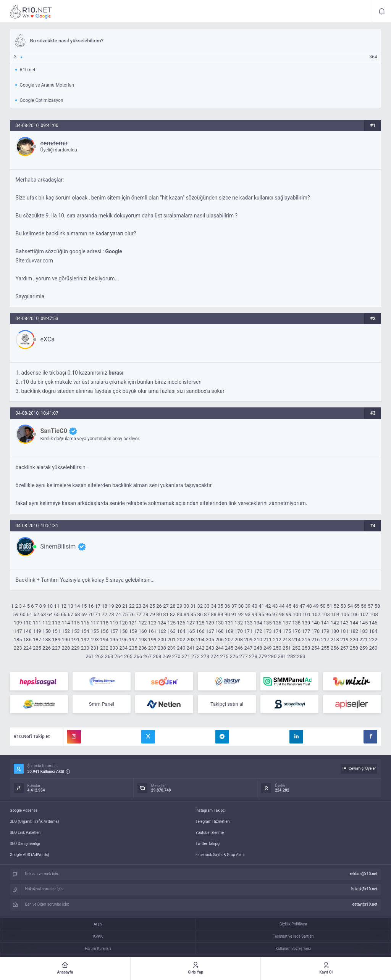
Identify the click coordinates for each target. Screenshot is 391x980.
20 (118, 606)
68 (77, 614)
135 (268, 623)
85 (193, 614)
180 (335, 631)
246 (239, 648)
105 (345, 614)
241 (191, 648)
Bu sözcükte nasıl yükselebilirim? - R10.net (31, 11)
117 (95, 623)
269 (167, 656)
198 (143, 640)
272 (195, 656)
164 (181, 631)
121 (133, 623)
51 (330, 606)
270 (176, 656)
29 (180, 606)
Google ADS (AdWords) (30, 855)
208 (239, 640)
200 (162, 640)
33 (207, 606)
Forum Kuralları (98, 949)
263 (109, 656)
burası (116, 373)
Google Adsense (24, 810)
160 (143, 631)
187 (37, 640)
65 (57, 614)
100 (297, 614)
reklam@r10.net (364, 874)
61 (30, 614)
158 (123, 631)
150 (47, 631)
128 (200, 623)
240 (181, 648)
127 (191, 623)
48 (309, 606)
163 (171, 631)
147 (18, 631)
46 (295, 606)
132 (239, 623)
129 (210, 623)
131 (229, 623)
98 (282, 614)
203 (191, 640)
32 (200, 606)
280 (272, 656)
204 (200, 640)
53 (343, 606)
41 (261, 606)
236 (143, 648)
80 (159, 614)
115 (76, 623)
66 (64, 614)
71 (98, 614)
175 (287, 631)
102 (316, 614)
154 (85, 631)
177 (306, 631)
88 (214, 614)
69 (84, 614)
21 (125, 606)
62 (36, 614)
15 (84, 606)
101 (307, 614)
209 (248, 640)
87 (207, 614)
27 (166, 606)
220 (354, 640)
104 (335, 614)
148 (27, 631)
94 (254, 614)
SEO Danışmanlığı (25, 844)
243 (210, 648)
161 (152, 631)
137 (287, 623)
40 (254, 606)
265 (128, 656)
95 (261, 614)
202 (181, 640)
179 (325, 631)
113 (56, 623)
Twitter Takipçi (208, 844)
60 (23, 614)
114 (66, 623)
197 (133, 640)
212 (277, 640)
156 (104, 631)
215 (306, 640)
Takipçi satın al (227, 704)
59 (16, 614)
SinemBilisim (58, 546)
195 (114, 640)
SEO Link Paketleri (25, 833)
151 (56, 631)
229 (76, 648)
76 (132, 614)
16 (91, 606)
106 (354, 614)
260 (373, 648)
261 (90, 656)
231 (95, 648)
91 (234, 614)
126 (181, 623)
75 (125, 614)
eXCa (48, 340)
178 (315, 631)
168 (220, 631)
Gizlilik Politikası (293, 924)
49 (316, 606)
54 (350, 606)
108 (374, 614)
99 (289, 614)
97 (275, 614)
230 (85, 648)
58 (377, 606)
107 (364, 614)
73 (111, 614)
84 (187, 614)
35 (221, 606)
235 (133, 648)
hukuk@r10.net (364, 889)
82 (173, 614)
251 (287, 648)
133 (248, 623)
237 (152, 648)
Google (114, 251)
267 (147, 656)
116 (85, 623)
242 (200, 648)
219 (344, 640)
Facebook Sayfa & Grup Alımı (220, 855)
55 (357, 606)
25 (152, 606)
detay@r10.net (365, 904)
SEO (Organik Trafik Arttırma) (35, 821)
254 (315, 648)
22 (132, 606)
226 (47, 648)
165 (191, 631)
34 (214, 606)
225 (37, 648)
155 (95, 631)
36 (227, 606)
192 (85, 640)
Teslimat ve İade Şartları (293, 936)
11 (57, 606)
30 (187, 606)
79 (152, 614)
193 (95, 640)
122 (143, 623)
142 (335, 623)
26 (159, 606)
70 (91, 614)
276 (234, 656)
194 (104, 640)
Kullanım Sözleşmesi (293, 949)
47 (302, 606)
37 (234, 606)
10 (50, 606)
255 (325, 648)
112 (47, 623)
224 (27, 648)
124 (162, 623)
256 (335, 648)
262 (99, 656)
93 (248, 614)
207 (229, 640)
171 (248, 631)
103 (326, 614)
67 (70, 614)
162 (162, 631)
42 (268, 606)
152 (66, 631)
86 (200, 614)
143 (344, 623)
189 (56, 640)
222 (373, 640)
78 (146, 614)
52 (337, 606)
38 (241, 606)
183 (364, 631)
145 (364, 623)
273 (205, 656)
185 (18, 640)
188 (47, 640)
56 (364, 606)
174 (277, 631)
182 (354, 631)
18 (104, 606)
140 (315, 623)
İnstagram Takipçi (211, 810)
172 (258, 631)
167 (210, 631)
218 (335, 640)
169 (229, 631)
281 (282, 656)
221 (364, 640)
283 (301, 656)
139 (306, 623)
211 (268, 640)
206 (220, 640)
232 (104, 648)
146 (373, 623)
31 (193, 606)
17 (98, 606)
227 (56, 648)
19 (111, 606)
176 (296, 631)
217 (325, 640)
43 (275, 606)
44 (282, 606)
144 (354, 623)
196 (123, 640)
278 (253, 656)
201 (171, 640)
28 (173, 606)
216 (315, 640)
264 (119, 656)
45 (289, 606)
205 (210, 640)
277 (244, 656)
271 (186, 656)
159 (133, 631)
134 (258, 623)
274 (215, 656)
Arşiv (98, 924)
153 (76, 631)
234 (123, 648)
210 (258, 640)
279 (263, 656)
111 (37, 623)
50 (323, 606)
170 (239, 631)
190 (66, 640)
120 (123, 623)
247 (248, 648)
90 (227, 614)
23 (139, 606)
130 (220, 623)
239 (171, 648)
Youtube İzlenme (210, 833)
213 (287, 640)
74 (118, 614)
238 (162, 648)
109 (18, 623)
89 (221, 614)
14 (77, 606)
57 (371, 606)
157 (114, 631)
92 (241, 614)
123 (152, 623)
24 (146, 606)
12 (64, 606)
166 (200, 631)
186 (27, 640)
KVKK (98, 936)
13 (70, 606)
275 (225, 656)
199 (152, 640)
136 (277, 623)
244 (220, 648)
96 (268, 614)
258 (354, 648)
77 (139, 614)
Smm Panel (102, 704)
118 (104, 623)
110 (27, 623)
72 (104, 614)
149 (37, 631)
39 (248, 606)
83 (180, 614)
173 (268, 631)
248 (258, 648)
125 (171, 623)
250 (277, 648)
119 (114, 623)
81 (166, 614)
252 (296, 648)
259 (364, 648)
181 (344, 631)
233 (114, 648)
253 (306, 648)
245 (229, 648)
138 (296, 623)
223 (18, 648)
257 (344, 648)
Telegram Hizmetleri (212, 821)
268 (157, 656)
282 (292, 656)
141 (325, 623)
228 (66, 648)
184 (373, 631)
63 (43, 614)
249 (268, 648)
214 (296, 640)
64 (50, 614)
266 (138, 656)
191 (76, 640)
